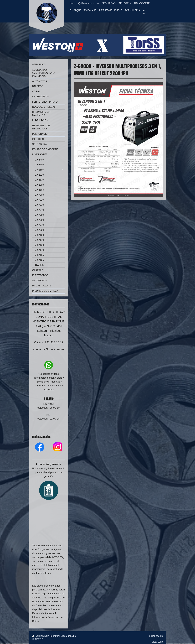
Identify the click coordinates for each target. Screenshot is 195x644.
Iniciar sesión (156, 636)
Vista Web (157, 642)
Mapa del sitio (68, 636)
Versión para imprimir (46, 636)
